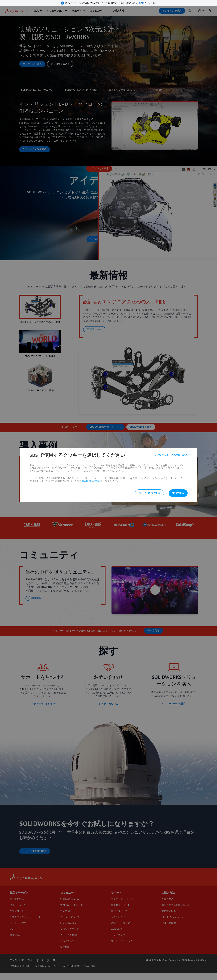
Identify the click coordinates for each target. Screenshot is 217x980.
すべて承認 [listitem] (178, 493)
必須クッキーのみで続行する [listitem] (172, 455)
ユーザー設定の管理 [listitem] (149, 493)
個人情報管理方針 (91, 481)
